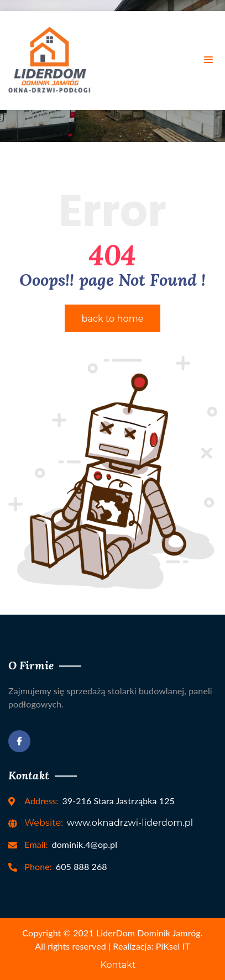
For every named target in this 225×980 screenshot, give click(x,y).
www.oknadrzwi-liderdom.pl (109, 823)
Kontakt (118, 965)
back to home (113, 319)
